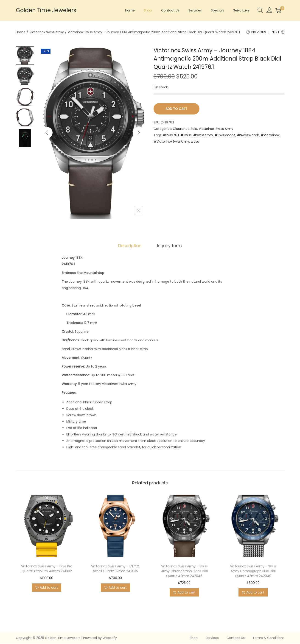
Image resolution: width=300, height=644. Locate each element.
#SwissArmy (203, 136)
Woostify (110, 638)
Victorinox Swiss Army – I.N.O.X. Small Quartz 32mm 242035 (115, 569)
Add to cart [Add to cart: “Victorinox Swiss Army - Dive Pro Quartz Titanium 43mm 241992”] (47, 588)
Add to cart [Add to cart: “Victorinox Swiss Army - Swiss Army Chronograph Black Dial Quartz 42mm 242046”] (184, 593)
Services (212, 638)
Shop (194, 638)
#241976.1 (171, 136)
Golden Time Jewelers (46, 10)
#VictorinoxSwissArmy (171, 142)
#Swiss (186, 136)
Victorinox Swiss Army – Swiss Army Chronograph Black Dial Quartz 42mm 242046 (184, 572)
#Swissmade (225, 136)
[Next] (139, 133)
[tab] (130, 246)
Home (21, 32)
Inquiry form (169, 246)
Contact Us (236, 638)
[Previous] (47, 133)
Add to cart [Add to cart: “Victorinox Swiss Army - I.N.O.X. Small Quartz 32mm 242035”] (115, 588)
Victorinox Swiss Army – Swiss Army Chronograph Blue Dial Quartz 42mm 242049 (253, 572)
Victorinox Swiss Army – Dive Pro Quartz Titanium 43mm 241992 (47, 569)
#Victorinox (270, 136)
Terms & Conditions (268, 638)
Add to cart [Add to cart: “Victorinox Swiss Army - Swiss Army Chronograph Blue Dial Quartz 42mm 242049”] (253, 593)
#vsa (195, 142)
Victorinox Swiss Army (47, 32)
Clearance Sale (185, 129)
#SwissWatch (248, 136)
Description (130, 246)
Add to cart (176, 109)
